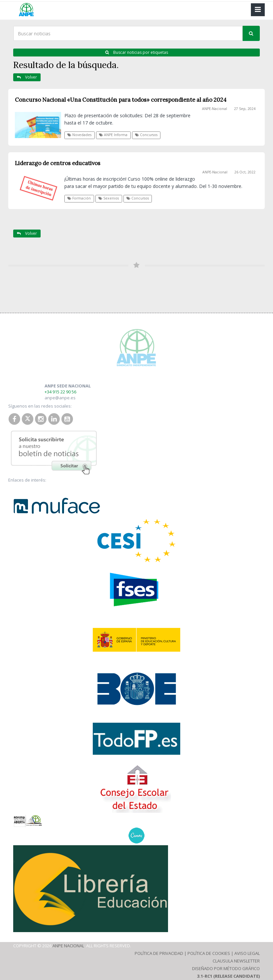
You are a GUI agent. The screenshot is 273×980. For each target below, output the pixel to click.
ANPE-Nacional (215, 109)
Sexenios (109, 198)
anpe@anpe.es (60, 398)
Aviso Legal (247, 953)
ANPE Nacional (68, 946)
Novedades (79, 135)
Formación (79, 198)
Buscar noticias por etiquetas (137, 52)
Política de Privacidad (159, 953)
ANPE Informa (113, 135)
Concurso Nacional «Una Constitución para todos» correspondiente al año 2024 (121, 100)
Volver (27, 77)
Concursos (146, 135)
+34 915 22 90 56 (60, 392)
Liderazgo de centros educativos (58, 163)
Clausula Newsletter (236, 961)
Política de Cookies (209, 953)
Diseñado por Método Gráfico (226, 968)
